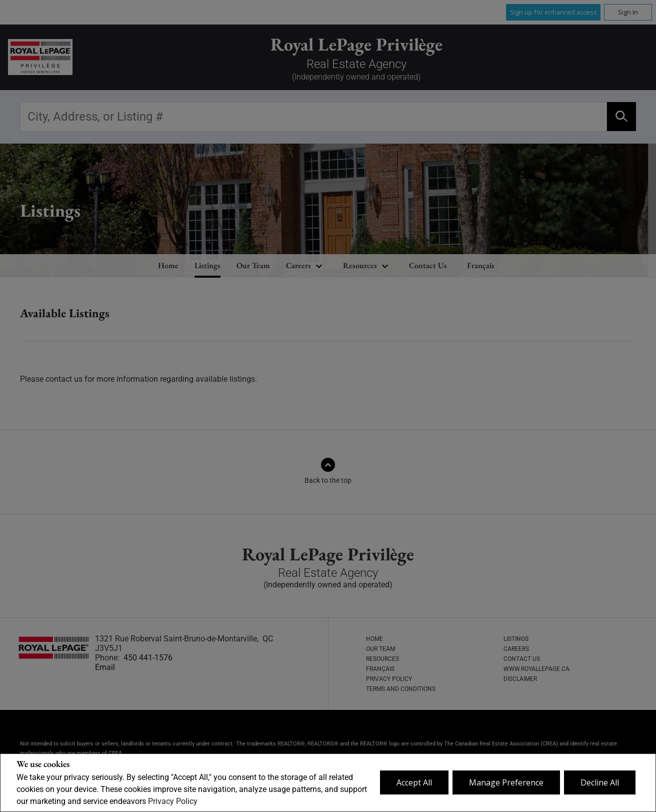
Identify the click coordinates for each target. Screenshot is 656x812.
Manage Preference (506, 782)
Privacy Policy (173, 801)
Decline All (600, 782)
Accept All (414, 782)
